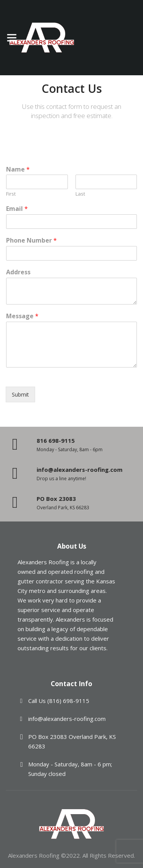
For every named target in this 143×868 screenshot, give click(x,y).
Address (18, 272)
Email (17, 209)
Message (22, 316)
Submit (20, 394)
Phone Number (31, 240)
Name (18, 169)
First (11, 194)
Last (80, 194)
